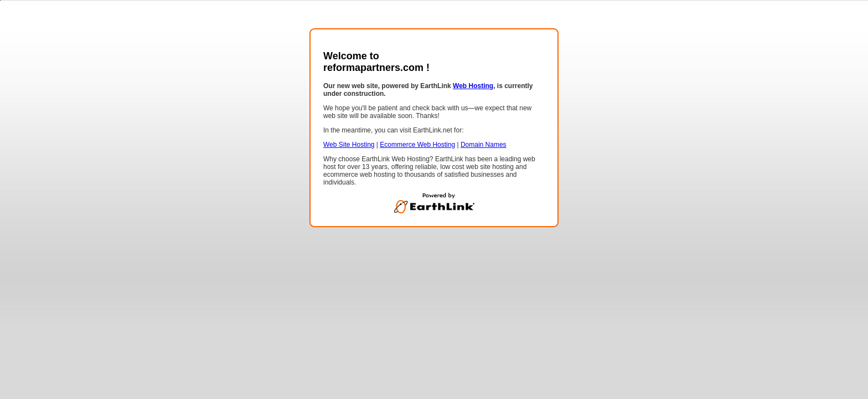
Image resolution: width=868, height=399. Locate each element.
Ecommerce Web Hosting (417, 145)
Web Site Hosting (349, 145)
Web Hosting (473, 86)
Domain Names (484, 145)
